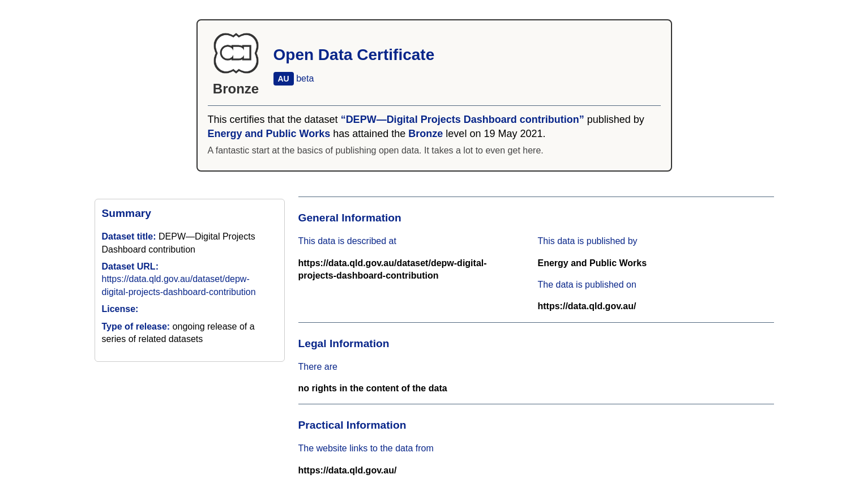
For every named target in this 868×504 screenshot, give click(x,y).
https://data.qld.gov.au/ (587, 306)
